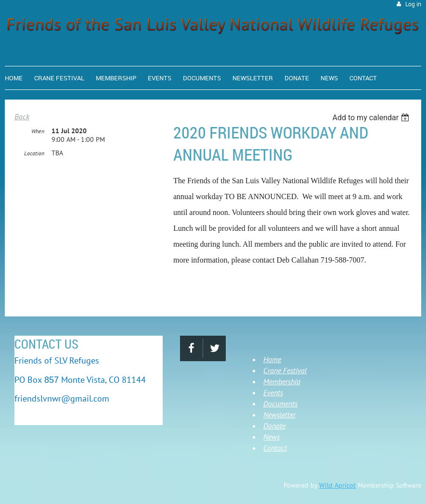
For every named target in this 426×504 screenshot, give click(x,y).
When (38, 131)
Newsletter (279, 415)
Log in (413, 4)
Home (272, 359)
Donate (274, 426)
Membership (282, 381)
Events (273, 392)
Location (34, 153)
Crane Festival (285, 370)
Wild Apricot (337, 485)
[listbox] (372, 118)
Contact (275, 448)
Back (22, 116)
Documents (280, 403)
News (271, 437)
